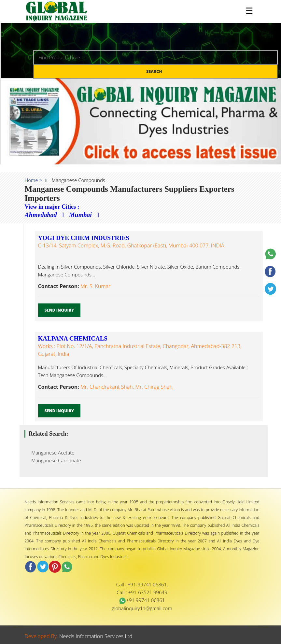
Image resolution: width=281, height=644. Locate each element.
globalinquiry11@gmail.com (142, 608)
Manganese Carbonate (54, 460)
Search (155, 71)
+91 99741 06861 (142, 600)
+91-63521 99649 (148, 592)
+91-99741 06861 (147, 584)
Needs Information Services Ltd (96, 636)
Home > (34, 180)
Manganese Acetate (51, 453)
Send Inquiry (59, 310)
